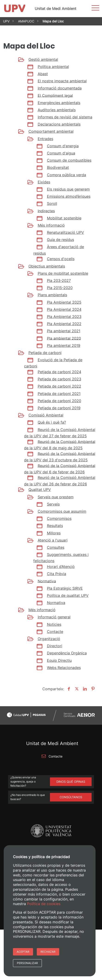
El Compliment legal (55, 95)
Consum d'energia (63, 146)
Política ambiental (53, 67)
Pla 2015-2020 (60, 288)
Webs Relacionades (64, 668)
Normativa (47, 581)
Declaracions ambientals (59, 124)
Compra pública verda (66, 175)
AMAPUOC (26, 21)
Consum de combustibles (69, 160)
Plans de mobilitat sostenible (63, 273)
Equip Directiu (59, 660)
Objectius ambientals (47, 266)
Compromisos (59, 518)
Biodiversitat (58, 167)
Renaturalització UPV (65, 232)
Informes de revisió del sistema (65, 117)
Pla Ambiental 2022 (64, 324)
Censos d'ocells (61, 259)
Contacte (55, 632)
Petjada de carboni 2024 (59, 372)
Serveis (53, 504)
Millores (54, 533)
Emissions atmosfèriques (69, 196)
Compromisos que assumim (62, 511)
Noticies (54, 624)
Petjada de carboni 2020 (59, 401)
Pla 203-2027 (59, 280)
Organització (49, 639)
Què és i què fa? (52, 422)
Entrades (45, 139)
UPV (6, 21)
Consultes (56, 547)
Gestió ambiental (43, 59)
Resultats (55, 526)
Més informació (51, 225)
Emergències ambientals (59, 103)
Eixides (44, 182)
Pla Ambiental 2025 (64, 302)
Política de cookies (44, 904)
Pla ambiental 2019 (64, 345)
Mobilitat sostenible (64, 218)
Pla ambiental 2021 (64, 331)
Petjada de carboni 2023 (59, 379)
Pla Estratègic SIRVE (65, 588)
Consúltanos (71, 797)
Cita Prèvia (57, 574)
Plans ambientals (52, 295)
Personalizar (27, 963)
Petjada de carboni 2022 (59, 386)
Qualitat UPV (40, 490)
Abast (43, 74)
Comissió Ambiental (46, 415)
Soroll (52, 203)
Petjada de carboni (45, 353)
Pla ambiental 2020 (64, 338)
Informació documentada (60, 88)
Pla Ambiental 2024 (64, 309)
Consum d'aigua (61, 153)
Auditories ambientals (57, 110)
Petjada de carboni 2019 (59, 408)
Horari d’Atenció (61, 567)
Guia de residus (60, 240)
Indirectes (46, 211)
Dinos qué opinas (71, 782)
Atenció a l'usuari (53, 540)
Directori (55, 646)
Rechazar (48, 952)
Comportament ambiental (51, 131)
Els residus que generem (68, 189)
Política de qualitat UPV (68, 595)
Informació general (54, 617)
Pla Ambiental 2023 (64, 317)
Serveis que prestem (56, 497)
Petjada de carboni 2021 (59, 394)
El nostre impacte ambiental (62, 81)
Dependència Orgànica (67, 653)
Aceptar (23, 952)
